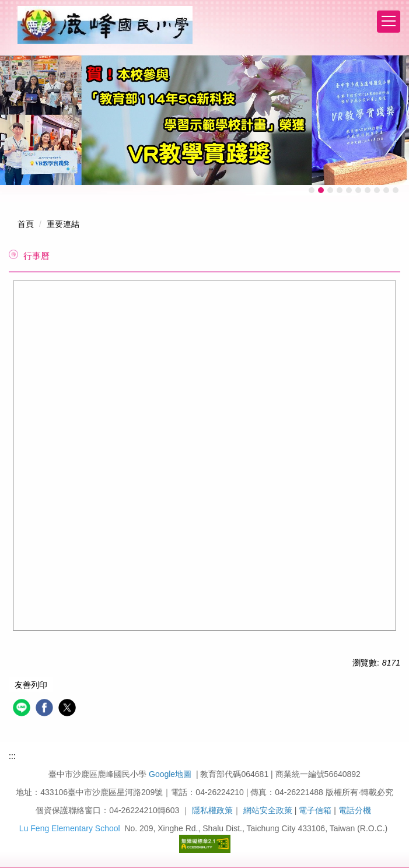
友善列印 (31, 685)
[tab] (312, 190)
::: (12, 756)
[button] (15, 128)
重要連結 (63, 224)
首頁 (26, 224)
